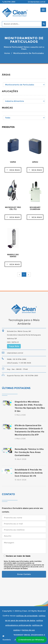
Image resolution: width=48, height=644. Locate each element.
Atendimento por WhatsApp (31, 640)
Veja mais (15, 170)
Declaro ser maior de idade (17, 556)
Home (7, 53)
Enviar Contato (24, 574)
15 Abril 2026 (20, 459)
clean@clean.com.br (37, 2)
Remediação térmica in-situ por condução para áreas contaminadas (29, 452)
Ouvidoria (7, 638)
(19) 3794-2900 (9, 2)
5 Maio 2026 (20, 415)
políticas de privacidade (27, 616)
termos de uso (28, 630)
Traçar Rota (14, 346)
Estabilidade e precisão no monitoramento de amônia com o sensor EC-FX (29, 473)
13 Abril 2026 (20, 480)
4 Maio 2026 (20, 439)
